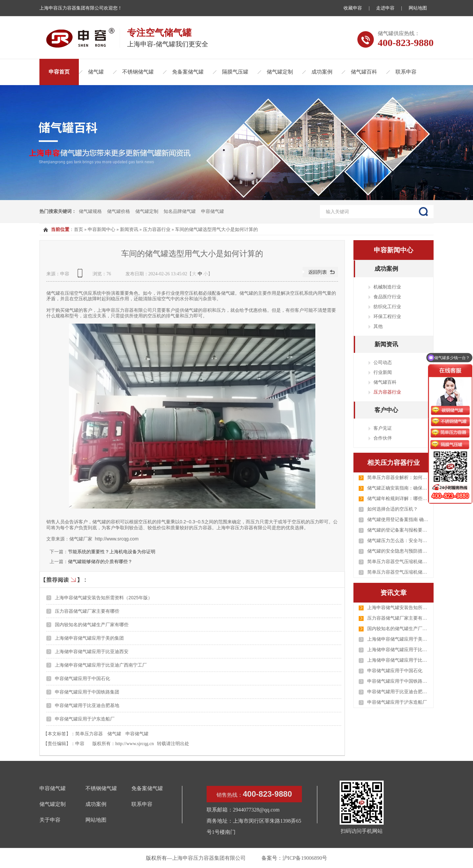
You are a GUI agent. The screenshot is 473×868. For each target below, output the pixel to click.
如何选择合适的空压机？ (393, 509)
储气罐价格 (119, 211)
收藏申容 (353, 8)
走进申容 (385, 8)
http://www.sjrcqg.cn (135, 744)
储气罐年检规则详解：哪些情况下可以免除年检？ (398, 499)
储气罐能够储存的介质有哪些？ (100, 561)
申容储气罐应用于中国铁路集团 (87, 692)
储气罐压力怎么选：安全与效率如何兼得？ (398, 541)
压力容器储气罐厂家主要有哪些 (87, 611)
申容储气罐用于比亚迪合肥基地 (87, 705)
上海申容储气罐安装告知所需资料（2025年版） (104, 598)
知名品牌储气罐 (180, 211)
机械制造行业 (387, 287)
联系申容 (406, 72)
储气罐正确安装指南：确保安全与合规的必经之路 (398, 488)
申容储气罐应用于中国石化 (82, 678)
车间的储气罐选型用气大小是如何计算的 (216, 229)
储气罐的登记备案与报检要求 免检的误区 (398, 530)
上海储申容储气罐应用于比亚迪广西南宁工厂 (101, 665)
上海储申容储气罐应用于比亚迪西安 (92, 651)
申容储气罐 (213, 211)
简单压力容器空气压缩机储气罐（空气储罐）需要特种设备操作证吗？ (398, 562)
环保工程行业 (387, 316)
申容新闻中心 (101, 229)
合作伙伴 (383, 438)
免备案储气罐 (188, 72)
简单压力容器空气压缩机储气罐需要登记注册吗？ (398, 572)
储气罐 (96, 72)
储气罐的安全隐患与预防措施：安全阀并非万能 (398, 551)
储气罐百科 (364, 72)
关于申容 (50, 820)
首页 (79, 229)
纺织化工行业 (387, 307)
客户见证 (383, 428)
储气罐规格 (90, 211)
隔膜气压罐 (235, 72)
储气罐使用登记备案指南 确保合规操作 (398, 520)
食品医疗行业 (387, 297)
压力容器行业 (157, 229)
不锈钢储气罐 (138, 72)
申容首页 (59, 72)
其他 (378, 326)
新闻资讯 (129, 229)
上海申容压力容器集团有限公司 (209, 858)
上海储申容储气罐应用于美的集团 (89, 638)
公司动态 (383, 362)
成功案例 (322, 72)
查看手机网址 (81, 275)
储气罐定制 (280, 72)
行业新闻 (383, 372)
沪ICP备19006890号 (305, 858)
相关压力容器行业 (394, 463)
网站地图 (418, 8)
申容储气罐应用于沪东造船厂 (85, 719)
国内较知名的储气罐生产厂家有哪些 (92, 625)
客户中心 (386, 410)
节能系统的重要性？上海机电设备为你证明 (112, 552)
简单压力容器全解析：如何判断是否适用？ (398, 478)
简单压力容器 (89, 734)
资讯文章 (394, 593)
